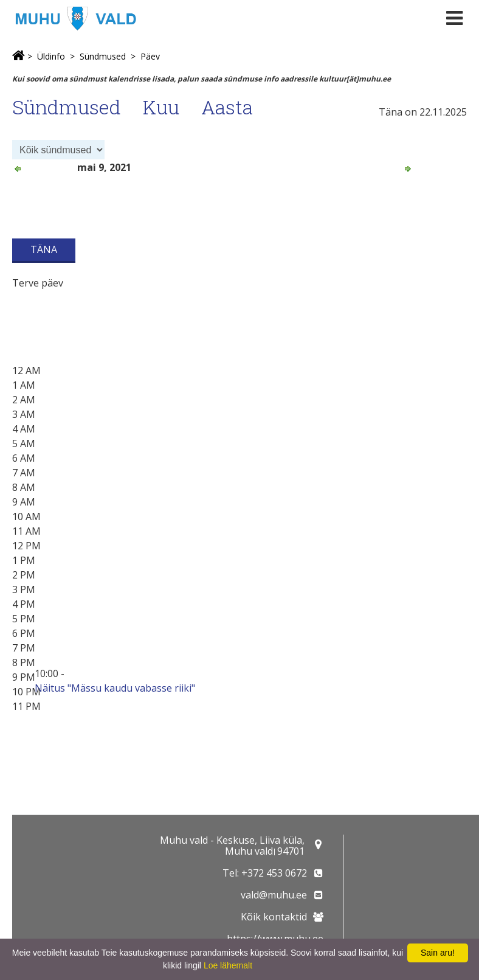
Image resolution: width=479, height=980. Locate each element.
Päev (150, 56)
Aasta (227, 107)
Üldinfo (51, 56)
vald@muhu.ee (274, 895)
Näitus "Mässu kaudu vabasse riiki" (115, 688)
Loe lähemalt (228, 965)
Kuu (161, 107)
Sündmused (103, 56)
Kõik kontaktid (274, 917)
